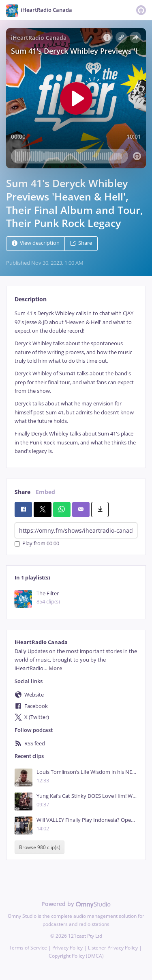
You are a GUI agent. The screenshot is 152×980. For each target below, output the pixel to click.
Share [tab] (22, 492)
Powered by (76, 904)
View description (36, 243)
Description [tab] (31, 299)
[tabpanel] (76, 382)
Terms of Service (28, 948)
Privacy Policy (67, 948)
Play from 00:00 (37, 544)
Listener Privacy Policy (113, 948)
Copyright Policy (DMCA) (76, 956)
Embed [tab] (45, 492)
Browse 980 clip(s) (40, 847)
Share (81, 243)
